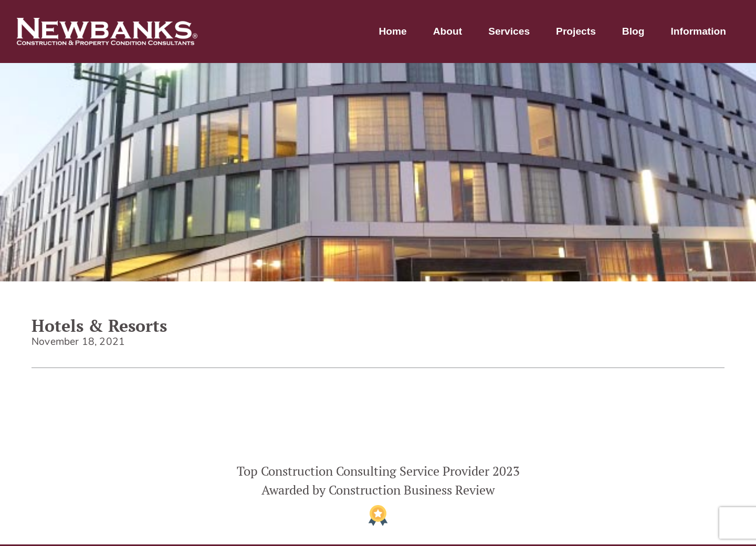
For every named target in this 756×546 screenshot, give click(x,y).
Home (392, 31)
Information (698, 31)
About (448, 31)
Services (509, 31)
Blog (633, 31)
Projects (576, 31)
